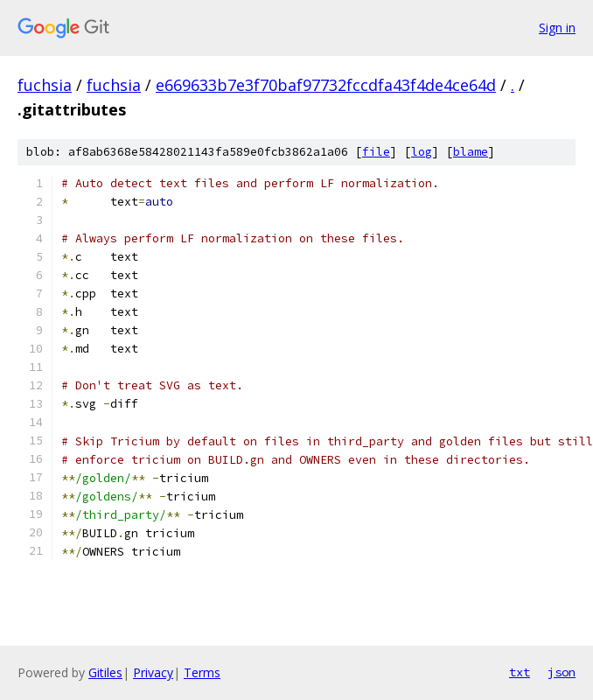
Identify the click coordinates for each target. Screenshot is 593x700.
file (376, 152)
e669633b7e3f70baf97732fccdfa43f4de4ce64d (326, 85)
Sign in (557, 28)
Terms (202, 672)
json (562, 672)
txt (520, 672)
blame (471, 152)
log (422, 152)
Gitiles (105, 672)
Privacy (153, 672)
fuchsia (45, 85)
